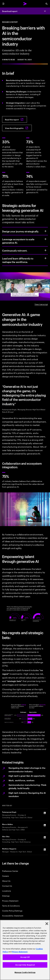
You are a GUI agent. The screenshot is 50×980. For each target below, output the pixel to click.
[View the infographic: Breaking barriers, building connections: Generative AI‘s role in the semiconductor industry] (17, 128)
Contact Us (7, 886)
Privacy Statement (10, 901)
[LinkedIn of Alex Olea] (45, 837)
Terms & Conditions (11, 906)
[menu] (3, 4)
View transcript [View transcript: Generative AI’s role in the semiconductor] (41, 304)
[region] (25, 950)
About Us (6, 881)
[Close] (47, 924)
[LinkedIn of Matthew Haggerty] (45, 849)
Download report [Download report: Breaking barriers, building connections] (10, 11)
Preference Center (10, 871)
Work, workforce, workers (21, 780)
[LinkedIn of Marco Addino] (45, 825)
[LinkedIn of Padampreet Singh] (45, 813)
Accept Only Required (25, 965)
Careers (6, 876)
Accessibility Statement (13, 916)
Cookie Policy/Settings (12, 911)
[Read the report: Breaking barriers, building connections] (15, 119)
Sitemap (6, 896)
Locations (7, 891)
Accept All (25, 957)
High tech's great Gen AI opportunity (27, 776)
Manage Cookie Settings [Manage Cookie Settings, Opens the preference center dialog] (25, 972)
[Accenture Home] (25, 4)
